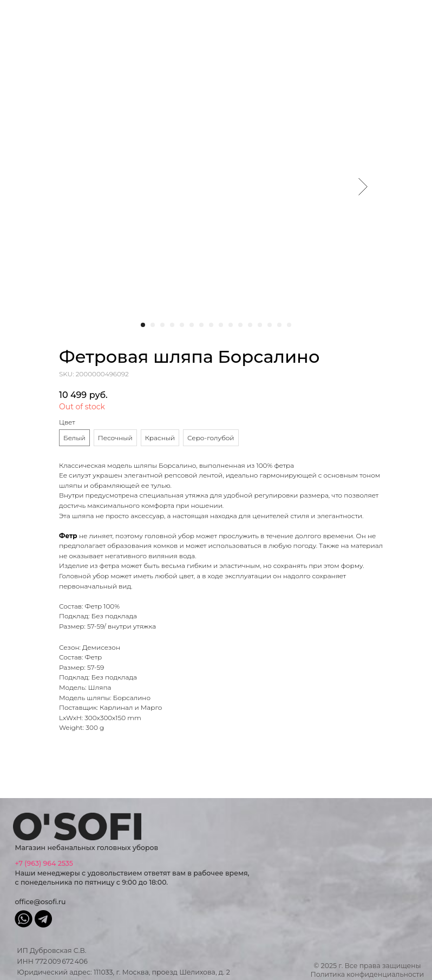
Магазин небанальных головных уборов (86, 848)
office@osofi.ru (40, 902)
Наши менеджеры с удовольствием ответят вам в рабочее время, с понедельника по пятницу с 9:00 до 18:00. (132, 873)
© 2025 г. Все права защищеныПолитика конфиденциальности (368, 970)
